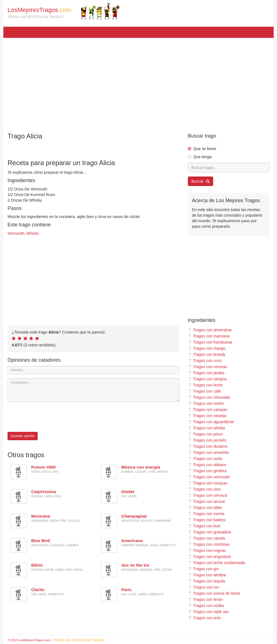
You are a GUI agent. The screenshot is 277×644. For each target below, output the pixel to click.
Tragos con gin (203, 569)
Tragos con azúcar (206, 501)
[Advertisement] (138, 82)
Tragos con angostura (209, 557)
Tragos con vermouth (209, 477)
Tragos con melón (206, 403)
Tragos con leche (205, 385)
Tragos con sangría (207, 379)
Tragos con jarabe (206, 373)
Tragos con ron (204, 587)
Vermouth (16, 233)
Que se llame (205, 149)
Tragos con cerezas (207, 367)
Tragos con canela (206, 538)
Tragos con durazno (208, 446)
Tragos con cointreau (209, 544)
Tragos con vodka (206, 606)
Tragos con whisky (206, 428)
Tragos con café (204, 391)
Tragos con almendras (210, 330)
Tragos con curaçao (208, 483)
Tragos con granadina (209, 532)
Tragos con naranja (207, 416)
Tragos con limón (205, 599)
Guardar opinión (23, 436)
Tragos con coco (205, 361)
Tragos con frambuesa (210, 342)
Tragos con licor (204, 526)
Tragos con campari (208, 410)
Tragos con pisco (205, 434)
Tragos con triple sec (208, 612)
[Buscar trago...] (229, 168)
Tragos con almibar (207, 575)
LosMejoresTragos (64, 11)
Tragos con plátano (207, 465)
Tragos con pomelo (207, 440)
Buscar (201, 181)
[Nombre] (93, 370)
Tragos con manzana (209, 336)
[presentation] (50, 417)
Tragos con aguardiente (211, 422)
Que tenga (202, 157)
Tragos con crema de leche (214, 593)
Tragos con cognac (207, 550)
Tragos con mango (207, 348)
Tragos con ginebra (207, 471)
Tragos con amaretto (208, 452)
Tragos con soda (205, 459)
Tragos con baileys (207, 520)
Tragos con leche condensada (217, 563)
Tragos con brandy (207, 354)
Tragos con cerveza (207, 495)
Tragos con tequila (206, 581)
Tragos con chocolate (209, 397)
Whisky (33, 233)
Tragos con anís (204, 618)
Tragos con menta (206, 514)
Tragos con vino (204, 489)
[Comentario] (93, 390)
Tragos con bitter (205, 508)
